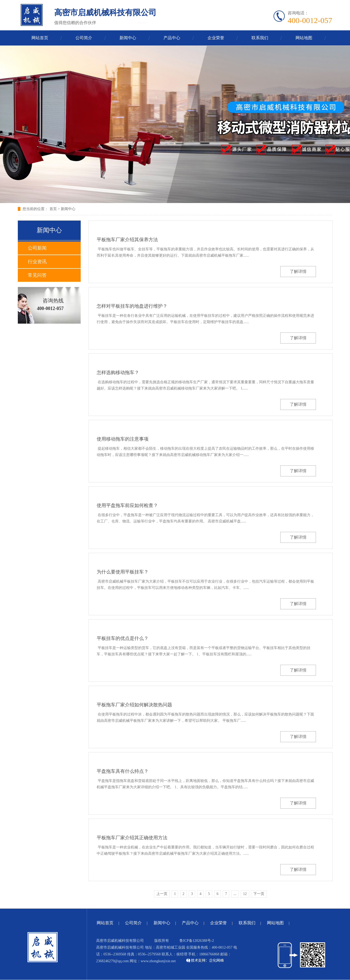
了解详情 (298, 271)
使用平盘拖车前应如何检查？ (127, 505)
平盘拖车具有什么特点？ (123, 771)
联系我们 (260, 38)
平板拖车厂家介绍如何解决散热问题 (134, 705)
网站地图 (304, 38)
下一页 (259, 894)
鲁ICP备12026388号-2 (197, 941)
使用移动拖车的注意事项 (123, 439)
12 (245, 894)
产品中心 (172, 38)
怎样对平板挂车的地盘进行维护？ (132, 306)
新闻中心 (128, 38)
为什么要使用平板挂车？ (123, 572)
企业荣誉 (216, 38)
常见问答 (37, 275)
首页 (53, 209)
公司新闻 (37, 248)
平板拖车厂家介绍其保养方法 (127, 240)
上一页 (162, 894)
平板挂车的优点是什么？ (123, 638)
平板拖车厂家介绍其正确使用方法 (132, 838)
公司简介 (84, 38)
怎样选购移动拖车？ (118, 373)
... (235, 894)
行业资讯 (37, 262)
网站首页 (40, 38)
